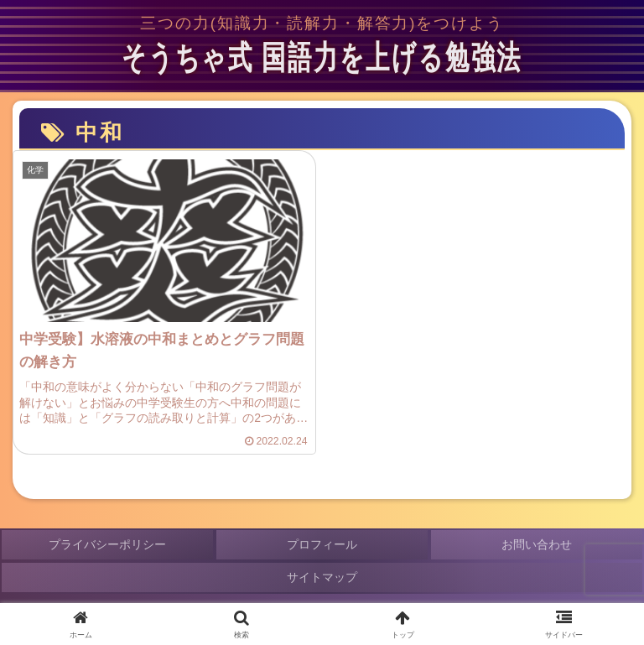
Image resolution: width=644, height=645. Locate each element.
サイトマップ (322, 577)
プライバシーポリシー (107, 544)
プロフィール (322, 544)
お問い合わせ (537, 544)
